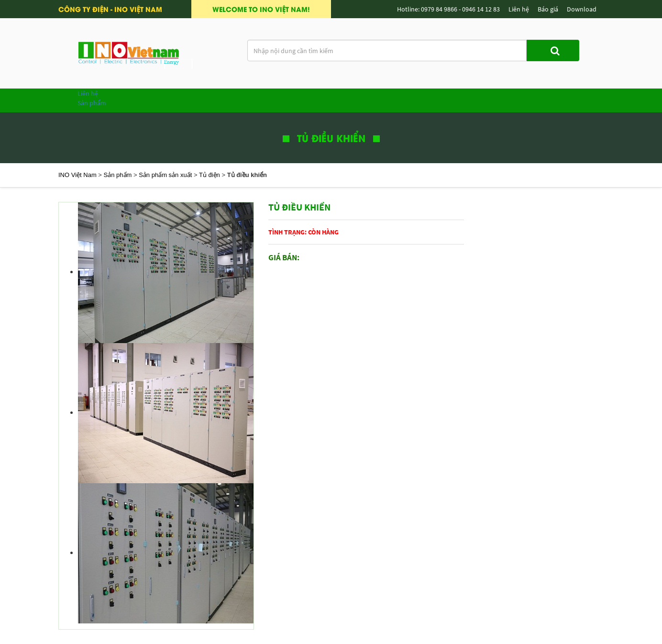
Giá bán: (284, 257)
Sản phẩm (92, 103)
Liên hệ (88, 93)
